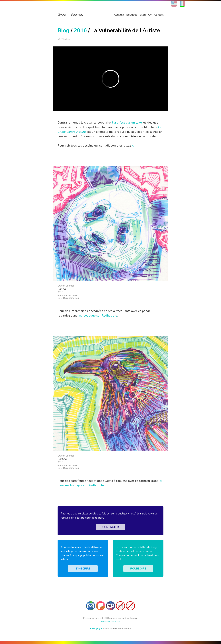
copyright (96, 629)
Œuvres (119, 15)
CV (150, 15)
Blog (143, 15)
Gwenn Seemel (70, 14)
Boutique (132, 15)
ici (133, 146)
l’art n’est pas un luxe (127, 123)
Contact (159, 15)
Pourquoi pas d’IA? (110, 622)
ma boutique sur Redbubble (98, 316)
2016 (80, 30)
